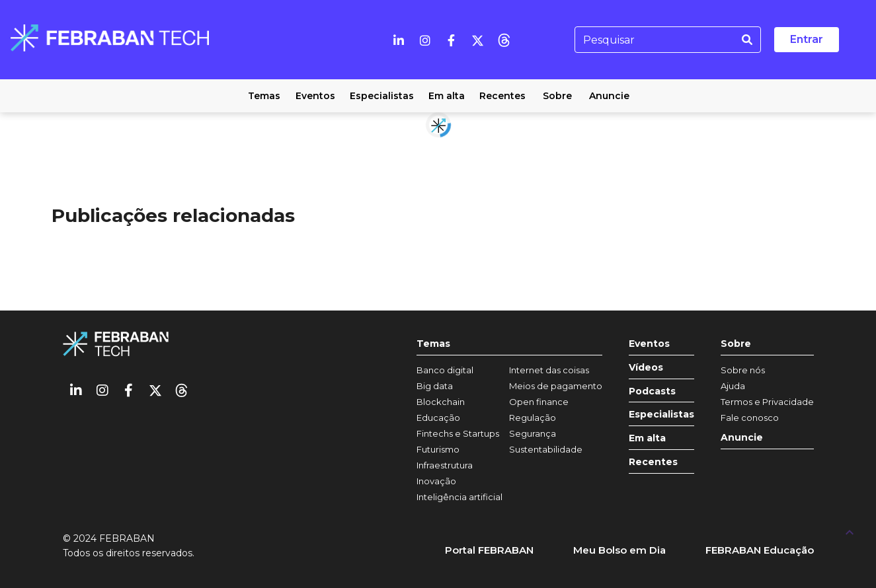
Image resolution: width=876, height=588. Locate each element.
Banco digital (445, 370)
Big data (435, 386)
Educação (438, 418)
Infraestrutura (445, 465)
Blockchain (441, 402)
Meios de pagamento (556, 386)
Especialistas (661, 415)
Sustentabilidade (546, 449)
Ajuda (733, 386)
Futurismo (438, 449)
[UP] (850, 532)
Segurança (533, 433)
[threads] (504, 40)
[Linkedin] (399, 40)
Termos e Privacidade (767, 402)
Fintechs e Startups (458, 433)
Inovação (436, 481)
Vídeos (646, 368)
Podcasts (652, 391)
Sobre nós (743, 370)
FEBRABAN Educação (760, 550)
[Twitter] (478, 40)
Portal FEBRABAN (489, 550)
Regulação (533, 418)
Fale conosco (750, 418)
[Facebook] (452, 40)
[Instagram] (425, 40)
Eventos (649, 344)
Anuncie (742, 438)
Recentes (653, 462)
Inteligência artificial (459, 497)
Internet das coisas (549, 370)
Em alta (647, 438)
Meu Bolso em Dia (619, 550)
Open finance (539, 402)
